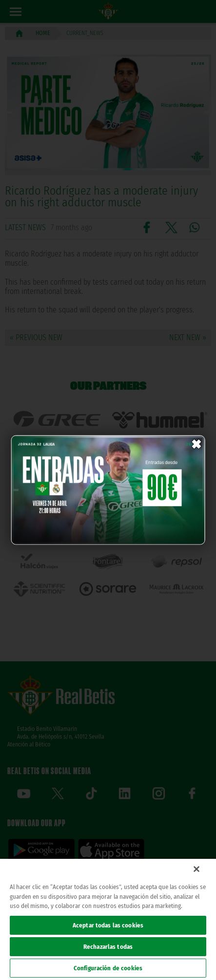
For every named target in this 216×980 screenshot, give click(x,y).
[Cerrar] (196, 869)
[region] (108, 919)
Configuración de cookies (108, 968)
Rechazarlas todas (108, 947)
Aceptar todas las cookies (108, 925)
